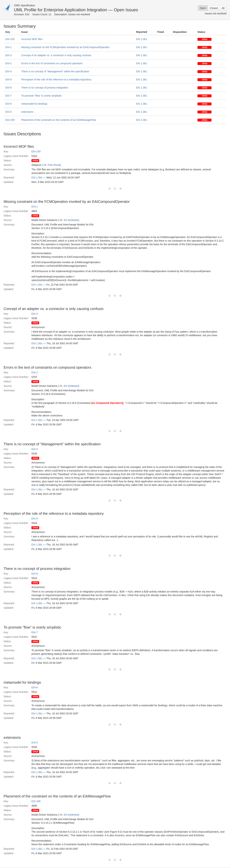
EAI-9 (9, 80)
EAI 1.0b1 (142, 39)
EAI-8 (9, 88)
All (223, 8)
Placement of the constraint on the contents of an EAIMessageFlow (59, 120)
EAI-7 (9, 96)
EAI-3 (9, 55)
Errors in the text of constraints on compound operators (52, 63)
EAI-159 (10, 39)
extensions (27, 112)
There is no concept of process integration (45, 88)
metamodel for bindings (34, 104)
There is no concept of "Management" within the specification (55, 71)
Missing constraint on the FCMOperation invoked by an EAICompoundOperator (65, 47)
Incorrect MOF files (32, 39)
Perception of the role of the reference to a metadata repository (56, 80)
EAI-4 (9, 71)
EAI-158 (10, 120)
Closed (214, 8)
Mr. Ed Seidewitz (69, 220)
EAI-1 (9, 47)
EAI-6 (9, 104)
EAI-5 (9, 112)
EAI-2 (9, 63)
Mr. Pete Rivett (52, 165)
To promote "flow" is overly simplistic (41, 96)
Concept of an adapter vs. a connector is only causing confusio (56, 55)
